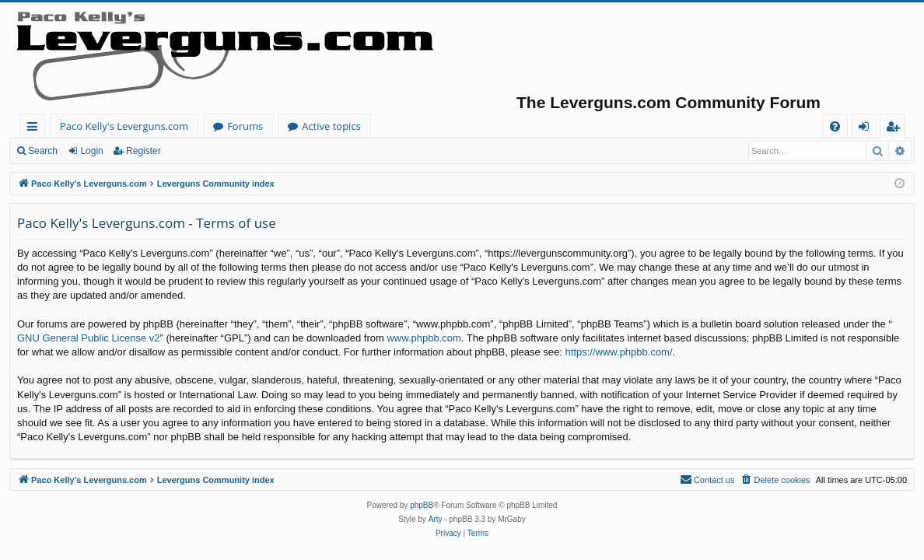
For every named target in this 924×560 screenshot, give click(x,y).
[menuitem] (835, 126)
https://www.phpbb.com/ (619, 352)
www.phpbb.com (423, 338)
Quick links (35, 129)
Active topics (331, 126)
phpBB (422, 505)
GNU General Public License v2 (89, 338)
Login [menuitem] (867, 129)
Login (91, 151)
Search (43, 151)
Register (143, 151)
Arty (436, 519)
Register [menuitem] (896, 129)
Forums (245, 126)
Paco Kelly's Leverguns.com (124, 126)
